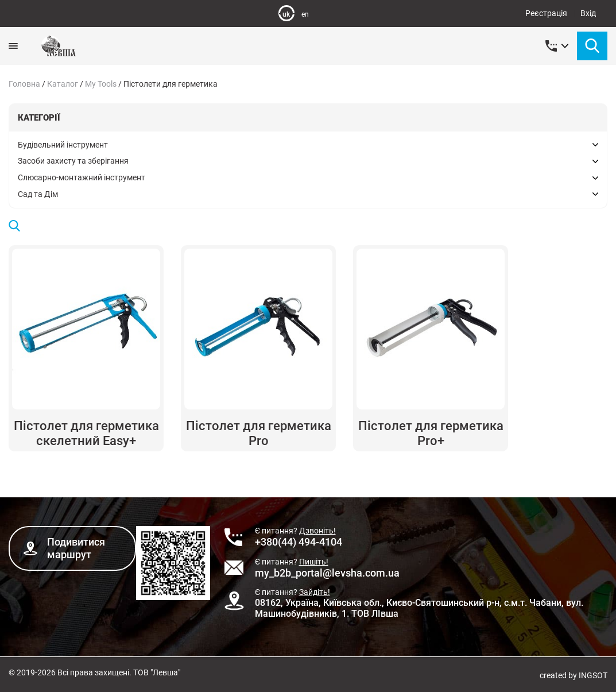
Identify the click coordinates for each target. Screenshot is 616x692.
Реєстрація (546, 13)
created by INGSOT (574, 675)
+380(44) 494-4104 (299, 542)
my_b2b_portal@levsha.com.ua (327, 573)
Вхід (588, 13)
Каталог (63, 84)
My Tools (101, 84)
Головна (24, 84)
